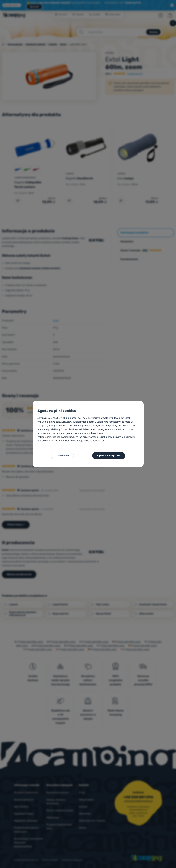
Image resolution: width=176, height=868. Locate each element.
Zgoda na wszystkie (109, 455)
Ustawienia (62, 455)
